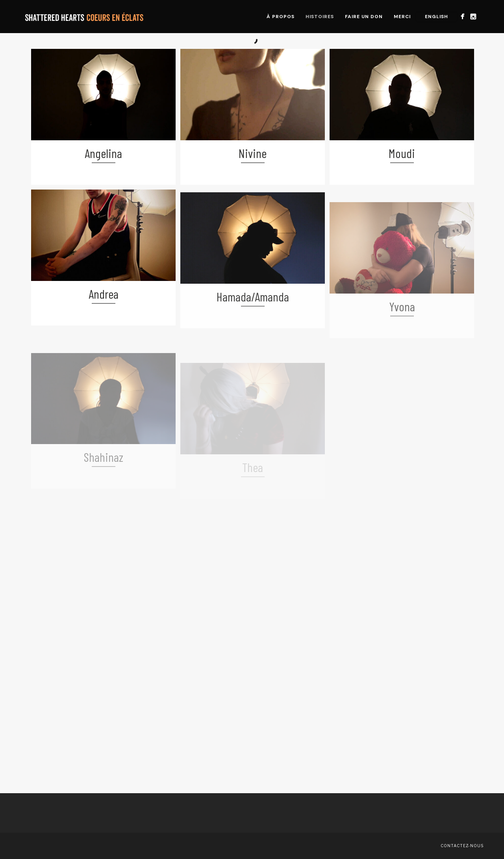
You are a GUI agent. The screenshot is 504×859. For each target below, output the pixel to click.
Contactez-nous (462, 846)
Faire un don (364, 17)
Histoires (320, 17)
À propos (281, 17)
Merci (402, 17)
